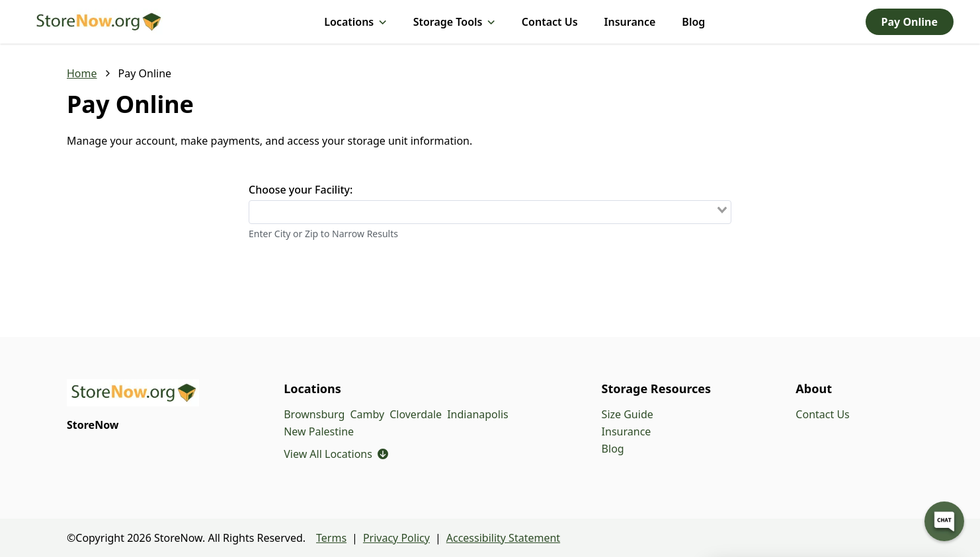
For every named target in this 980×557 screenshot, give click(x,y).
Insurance (630, 22)
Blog (693, 22)
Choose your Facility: (301, 190)
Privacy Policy (396, 538)
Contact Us (550, 22)
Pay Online (910, 22)
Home (82, 73)
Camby (367, 414)
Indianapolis (478, 414)
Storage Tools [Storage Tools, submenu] (454, 22)
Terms (331, 538)
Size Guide (628, 414)
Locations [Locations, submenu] (355, 22)
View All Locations (336, 454)
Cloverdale (416, 414)
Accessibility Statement (503, 538)
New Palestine (319, 431)
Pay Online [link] (145, 73)
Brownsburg (314, 414)
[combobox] (490, 212)
